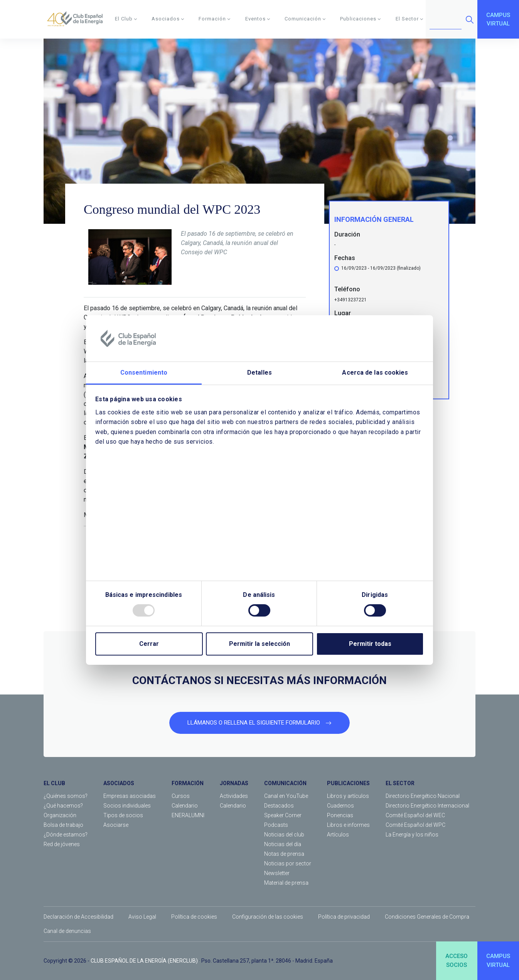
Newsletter (277, 873)
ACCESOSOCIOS (457, 961)
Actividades (234, 796)
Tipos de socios (123, 815)
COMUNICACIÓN (285, 783)
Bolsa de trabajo (63, 825)
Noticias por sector (288, 863)
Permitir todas (370, 644)
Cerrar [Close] (149, 644)
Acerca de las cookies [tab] (375, 373)
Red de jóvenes (62, 844)
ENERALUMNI (188, 815)
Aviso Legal (142, 917)
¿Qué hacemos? (63, 806)
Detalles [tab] (259, 373)
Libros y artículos (348, 796)
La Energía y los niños (412, 835)
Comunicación (305, 19)
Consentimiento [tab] (144, 373)
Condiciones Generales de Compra (427, 917)
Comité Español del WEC (415, 815)
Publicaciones (361, 19)
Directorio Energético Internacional (427, 806)
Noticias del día (283, 844)
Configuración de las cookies (268, 917)
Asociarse (116, 825)
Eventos (258, 19)
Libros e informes (348, 825)
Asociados (168, 19)
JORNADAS (234, 783)
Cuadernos (340, 806)
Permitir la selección (259, 644)
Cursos (181, 796)
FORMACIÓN (188, 783)
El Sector (409, 19)
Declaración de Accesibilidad (78, 917)
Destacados (279, 806)
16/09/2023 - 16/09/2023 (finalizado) (381, 270)
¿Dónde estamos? (66, 835)
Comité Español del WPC (415, 825)
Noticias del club (284, 835)
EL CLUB (54, 783)
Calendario (185, 806)
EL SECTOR (400, 783)
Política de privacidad (344, 917)
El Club (126, 19)
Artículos (338, 835)
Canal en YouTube (286, 796)
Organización (60, 815)
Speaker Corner (283, 815)
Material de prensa (286, 883)
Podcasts (276, 825)
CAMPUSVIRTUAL (498, 19)
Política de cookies (194, 917)
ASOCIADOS (119, 783)
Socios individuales (127, 806)
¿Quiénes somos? (66, 796)
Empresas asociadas (130, 796)
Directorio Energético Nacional (423, 796)
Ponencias (340, 815)
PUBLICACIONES (348, 783)
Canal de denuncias (67, 931)
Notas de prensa (284, 854)
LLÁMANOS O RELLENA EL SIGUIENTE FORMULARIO (259, 723)
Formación (215, 19)
